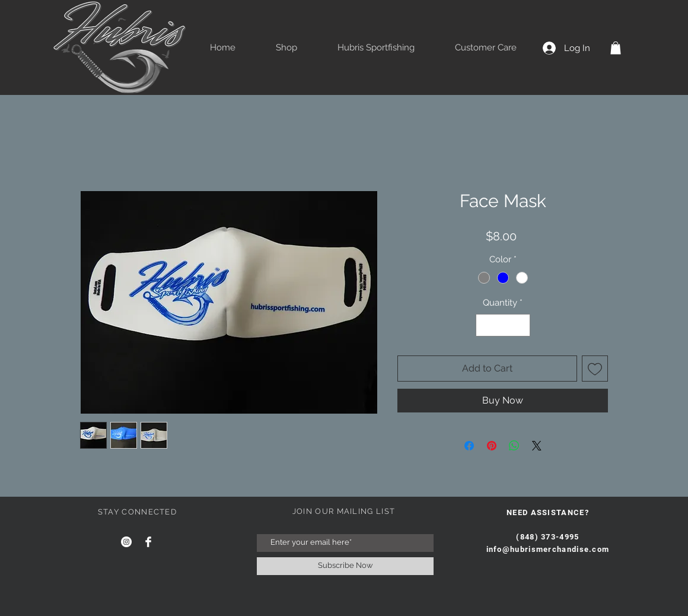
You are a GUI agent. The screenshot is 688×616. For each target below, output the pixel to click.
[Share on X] (537, 446)
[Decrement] (485, 326)
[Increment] (520, 326)
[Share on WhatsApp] (514, 446)
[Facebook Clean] (148, 542)
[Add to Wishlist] (595, 369)
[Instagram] (126, 542)
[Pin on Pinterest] (492, 446)
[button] (616, 48)
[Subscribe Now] (345, 566)
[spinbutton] (503, 326)
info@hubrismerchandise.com (548, 549)
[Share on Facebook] (469, 446)
